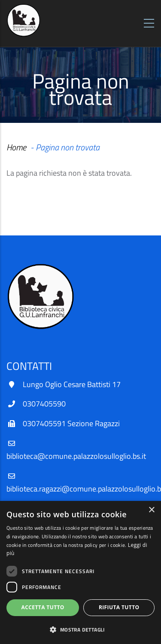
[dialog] (80, 572)
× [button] (151, 510)
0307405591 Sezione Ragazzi (71, 423)
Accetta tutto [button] (43, 607)
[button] (80, 630)
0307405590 (44, 404)
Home (16, 147)
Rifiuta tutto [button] (119, 607)
